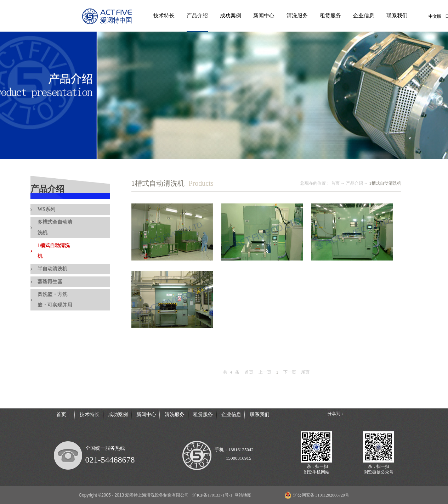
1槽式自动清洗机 (385, 183)
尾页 (305, 372)
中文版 (435, 16)
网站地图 (242, 495)
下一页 (290, 372)
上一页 (265, 372)
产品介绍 (355, 183)
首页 (249, 372)
